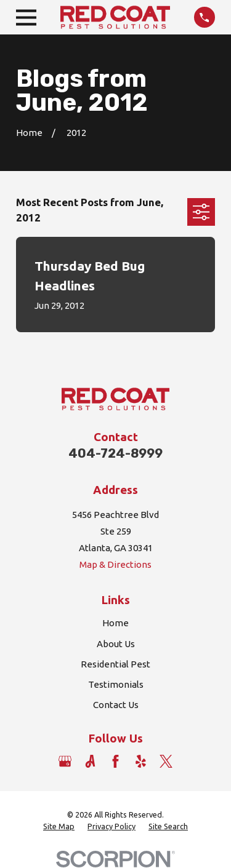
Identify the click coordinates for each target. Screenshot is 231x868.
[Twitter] (166, 761)
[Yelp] (141, 761)
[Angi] (90, 761)
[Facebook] (115, 761)
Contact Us (116, 705)
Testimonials (116, 684)
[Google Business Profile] (65, 761)
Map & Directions (115, 564)
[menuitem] (59, 827)
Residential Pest (115, 664)
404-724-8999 (115, 453)
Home (115, 623)
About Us (116, 644)
